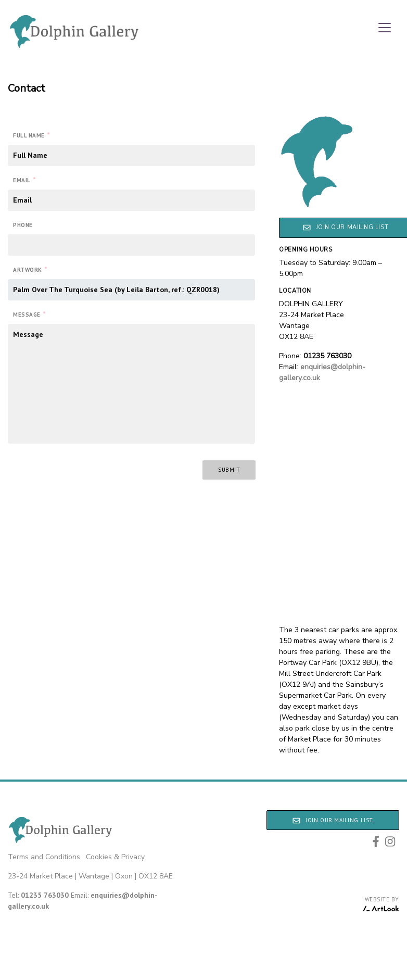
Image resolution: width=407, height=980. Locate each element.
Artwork (30, 269)
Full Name (31, 135)
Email (24, 180)
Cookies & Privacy (115, 857)
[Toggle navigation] (385, 28)
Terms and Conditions (44, 857)
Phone (23, 225)
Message (29, 314)
